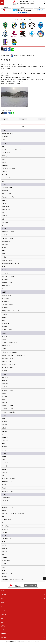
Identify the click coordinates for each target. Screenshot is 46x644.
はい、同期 (5, 175)
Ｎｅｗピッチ (5, 463)
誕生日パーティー (6, 219)
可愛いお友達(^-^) (6, 539)
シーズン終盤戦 (6, 206)
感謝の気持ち (5, 165)
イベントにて (5, 396)
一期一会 (4, 203)
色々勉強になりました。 (8, 390)
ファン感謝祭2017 (6, 273)
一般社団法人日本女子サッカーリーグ (23, 3)
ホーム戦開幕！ (6, 137)
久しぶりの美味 (6, 298)
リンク (3, 630)
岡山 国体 (4, 200)
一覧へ (23, 119)
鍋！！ (3, 460)
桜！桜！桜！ (5, 403)
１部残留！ (5, 339)
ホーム (3, 591)
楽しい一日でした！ (7, 336)
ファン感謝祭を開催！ (7, 188)
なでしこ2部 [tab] (27, 20)
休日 (3, 434)
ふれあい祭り (5, 235)
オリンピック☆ (6, 469)
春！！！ (4, 444)
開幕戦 (3, 159)
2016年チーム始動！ (7, 330)
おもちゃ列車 (5, 384)
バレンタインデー (6, 178)
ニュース (3, 610)
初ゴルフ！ (5, 251)
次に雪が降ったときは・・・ (9, 409)
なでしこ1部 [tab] (19, 20)
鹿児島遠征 (5, 447)
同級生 (3, 320)
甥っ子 (3, 542)
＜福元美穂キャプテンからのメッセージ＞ (12, 580)
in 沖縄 (3, 570)
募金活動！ (5, 317)
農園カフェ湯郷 (6, 286)
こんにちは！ (5, 472)
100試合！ (4, 257)
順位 (2, 599)
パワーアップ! (5, 323)
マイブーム (5, 548)
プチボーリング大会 (7, 573)
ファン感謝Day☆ (6, 498)
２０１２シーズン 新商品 (8, 479)
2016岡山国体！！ (6, 301)
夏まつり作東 (5, 244)
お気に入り (5, 425)
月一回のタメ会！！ (7, 210)
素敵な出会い (5, 156)
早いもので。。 (5, 422)
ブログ (3, 606)
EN (44, 4)
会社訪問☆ (5, 485)
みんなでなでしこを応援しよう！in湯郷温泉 (13, 513)
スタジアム (4, 614)
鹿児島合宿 (5, 327)
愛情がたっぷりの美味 (7, 406)
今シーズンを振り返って (8, 276)
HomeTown (5, 289)
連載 (2, 622)
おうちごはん (5, 172)
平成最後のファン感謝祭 (8, 232)
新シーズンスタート (7, 222)
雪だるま (4, 457)
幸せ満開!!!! (5, 576)
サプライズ (5, 216)
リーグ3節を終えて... (7, 520)
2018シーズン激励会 (7, 260)
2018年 (4, 266)
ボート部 (4, 564)
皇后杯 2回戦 (5, 191)
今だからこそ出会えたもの (8, 169)
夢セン (3, 567)
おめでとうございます (7, 491)
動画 (2, 618)
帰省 (3, 181)
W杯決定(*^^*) (5, 437)
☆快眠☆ (4, 393)
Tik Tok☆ (4, 248)
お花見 (3, 399)
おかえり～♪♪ (6, 545)
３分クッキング (6, 529)
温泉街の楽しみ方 (6, 361)
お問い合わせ (4, 638)
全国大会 (4, 510)
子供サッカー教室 (6, 194)
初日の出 (4, 450)
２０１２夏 (5, 466)
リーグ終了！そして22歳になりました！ (12, 150)
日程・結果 (4, 595)
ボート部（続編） (6, 561)
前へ (5, 119)
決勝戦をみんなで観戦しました (10, 352)
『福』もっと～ (6, 488)
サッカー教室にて (6, 381)
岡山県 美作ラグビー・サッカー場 (10, 311)
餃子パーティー (6, 213)
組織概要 (3, 626)
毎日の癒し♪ (5, 431)
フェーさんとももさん (7, 238)
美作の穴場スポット (7, 282)
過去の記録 (4, 634)
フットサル (5, 558)
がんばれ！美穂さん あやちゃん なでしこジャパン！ (15, 355)
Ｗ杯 (3, 554)
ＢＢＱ (3, 517)
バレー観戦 (5, 532)
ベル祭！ (4, 419)
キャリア (4, 162)
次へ (41, 119)
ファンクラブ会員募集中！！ (9, 412)
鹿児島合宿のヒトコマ (7, 482)
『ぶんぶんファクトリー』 (8, 365)
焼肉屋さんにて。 (6, 346)
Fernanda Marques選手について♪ (10, 263)
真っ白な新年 (5, 371)
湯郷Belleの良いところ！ (8, 134)
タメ (3, 146)
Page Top (45, 578)
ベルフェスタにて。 (7, 377)
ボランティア (5, 501)
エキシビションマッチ (7, 305)
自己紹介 (4, 140)
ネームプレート (6, 387)
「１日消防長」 (6, 526)
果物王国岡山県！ (6, 241)
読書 (3, 475)
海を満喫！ (5, 349)
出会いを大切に (6, 153)
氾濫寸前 (4, 428)
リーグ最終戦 (5, 279)
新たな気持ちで (6, 314)
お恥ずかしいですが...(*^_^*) (9, 507)
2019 (3, 225)
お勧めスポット (6, 441)
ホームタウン (5, 308)
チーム (3, 602)
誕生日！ (4, 254)
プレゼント (5, 504)
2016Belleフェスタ (6, 295)
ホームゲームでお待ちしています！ (11, 343)
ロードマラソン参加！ (7, 368)
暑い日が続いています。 (8, 358)
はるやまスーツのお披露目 (8, 197)
